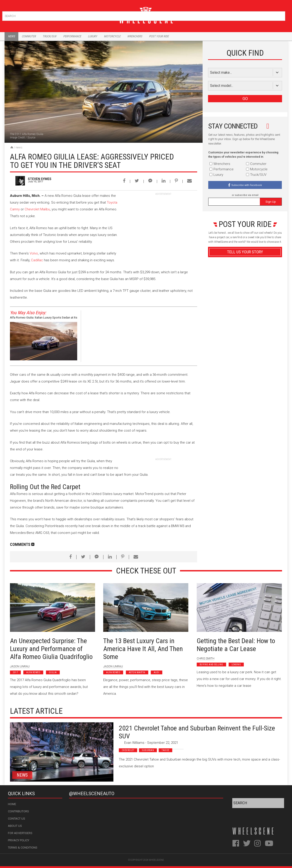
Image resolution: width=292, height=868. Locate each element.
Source (31, 138)
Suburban (148, 750)
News (11, 36)
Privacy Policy (19, 840)
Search (281, 15)
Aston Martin (137, 672)
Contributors (18, 811)
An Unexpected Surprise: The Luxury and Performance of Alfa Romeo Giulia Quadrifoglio (51, 649)
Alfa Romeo (33, 672)
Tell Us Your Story (245, 252)
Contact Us (17, 819)
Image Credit (17, 138)
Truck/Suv (49, 36)
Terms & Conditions (23, 848)
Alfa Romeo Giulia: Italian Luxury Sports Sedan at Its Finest (44, 318)
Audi (157, 672)
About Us (15, 826)
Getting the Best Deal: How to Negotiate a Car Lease (236, 645)
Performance (72, 36)
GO (245, 99)
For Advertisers (20, 833)
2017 (15, 672)
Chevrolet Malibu (37, 209)
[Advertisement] (163, 224)
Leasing (236, 665)
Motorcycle (112, 36)
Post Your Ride (159, 36)
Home (12, 804)
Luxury (92, 36)
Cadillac (37, 260)
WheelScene (156, 860)
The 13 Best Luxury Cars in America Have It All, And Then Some (143, 649)
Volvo (34, 253)
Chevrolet (128, 750)
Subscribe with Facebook (247, 185)
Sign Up (271, 202)
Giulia (53, 672)
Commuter (29, 36)
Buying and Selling (211, 665)
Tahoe (165, 750)
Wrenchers (135, 36)
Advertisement (245, 360)
